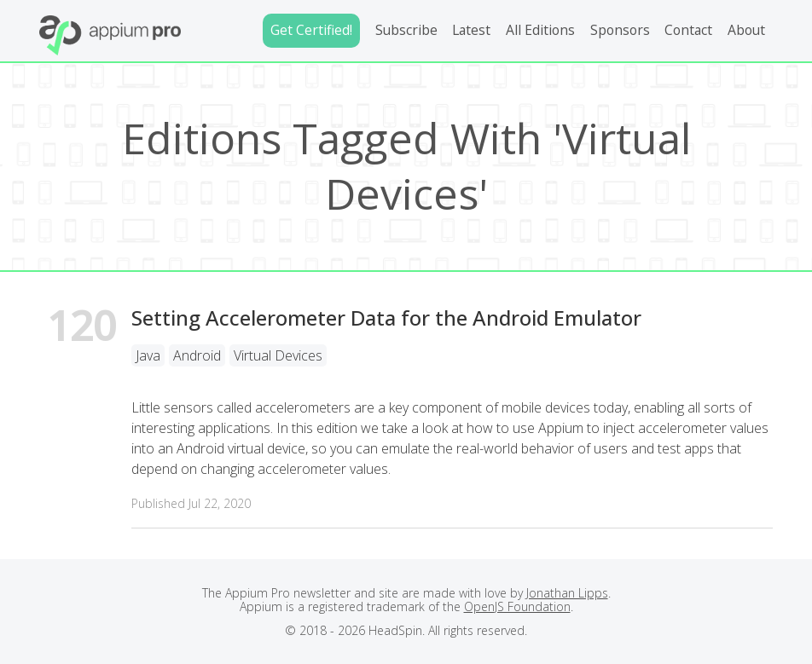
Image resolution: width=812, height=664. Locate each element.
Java (148, 355)
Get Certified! (311, 30)
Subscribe (406, 30)
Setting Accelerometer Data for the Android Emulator (386, 318)
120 (81, 329)
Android (197, 355)
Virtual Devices (278, 355)
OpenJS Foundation (517, 606)
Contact (688, 30)
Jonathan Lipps (567, 593)
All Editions (540, 30)
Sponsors (620, 30)
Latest (471, 30)
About (746, 30)
